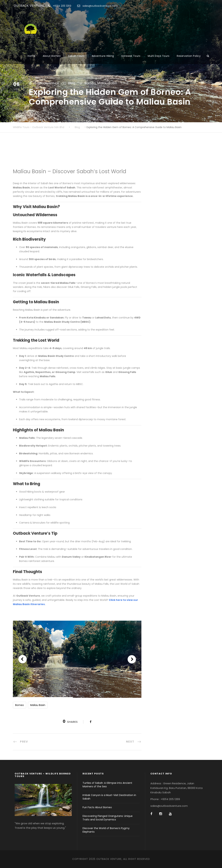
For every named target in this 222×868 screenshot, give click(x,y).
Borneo (90, 83)
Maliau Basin (107, 83)
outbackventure (46, 83)
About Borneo (52, 56)
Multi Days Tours (159, 56)
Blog (72, 83)
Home (31, 56)
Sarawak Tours (131, 56)
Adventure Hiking (103, 56)
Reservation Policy (189, 56)
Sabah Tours (76, 56)
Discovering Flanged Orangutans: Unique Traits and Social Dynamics (108, 818)
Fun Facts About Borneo (97, 807)
